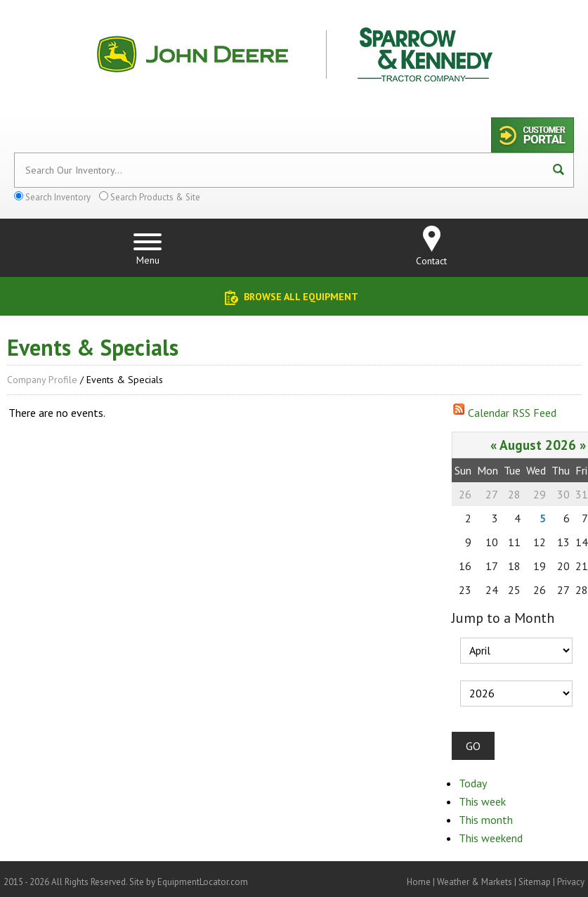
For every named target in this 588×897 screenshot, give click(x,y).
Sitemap (535, 882)
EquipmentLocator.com (203, 882)
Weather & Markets (475, 882)
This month (486, 820)
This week (482, 801)
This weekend (491, 838)
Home (419, 882)
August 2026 (538, 445)
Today (473, 783)
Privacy (571, 882)
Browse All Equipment (301, 297)
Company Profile (42, 380)
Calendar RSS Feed (512, 413)
